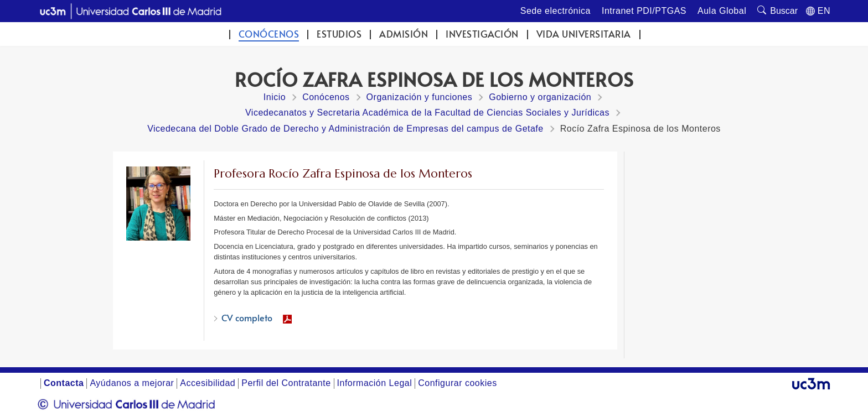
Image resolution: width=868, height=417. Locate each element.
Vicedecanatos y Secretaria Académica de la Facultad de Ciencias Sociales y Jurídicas (427, 113)
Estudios (339, 34)
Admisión (404, 34)
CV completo (247, 317)
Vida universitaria (584, 34)
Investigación (482, 34)
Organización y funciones (420, 97)
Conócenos (269, 34)
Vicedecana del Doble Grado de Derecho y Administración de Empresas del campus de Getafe (345, 129)
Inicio (275, 97)
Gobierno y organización (540, 97)
